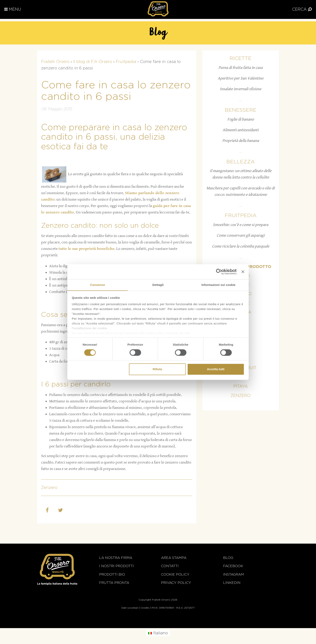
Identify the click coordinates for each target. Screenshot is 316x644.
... (241, 100)
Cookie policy (175, 574)
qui (116, 333)
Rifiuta (157, 369)
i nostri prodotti (116, 566)
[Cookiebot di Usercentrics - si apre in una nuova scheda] (219, 272)
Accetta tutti (216, 369)
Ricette (241, 58)
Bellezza (241, 162)
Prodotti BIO (112, 574)
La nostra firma (116, 558)
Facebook (233, 566)
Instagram (233, 574)
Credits (145, 608)
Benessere (241, 110)
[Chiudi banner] (243, 272)
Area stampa (174, 558)
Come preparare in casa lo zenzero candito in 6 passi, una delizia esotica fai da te (114, 137)
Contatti (170, 566)
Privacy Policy (176, 583)
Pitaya (241, 386)
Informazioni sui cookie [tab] (219, 285)
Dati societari (130, 608)
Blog (228, 558)
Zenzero (49, 488)
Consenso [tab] (97, 285)
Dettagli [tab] (158, 285)
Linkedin (232, 583)
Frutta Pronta (114, 583)
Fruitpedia (241, 216)
